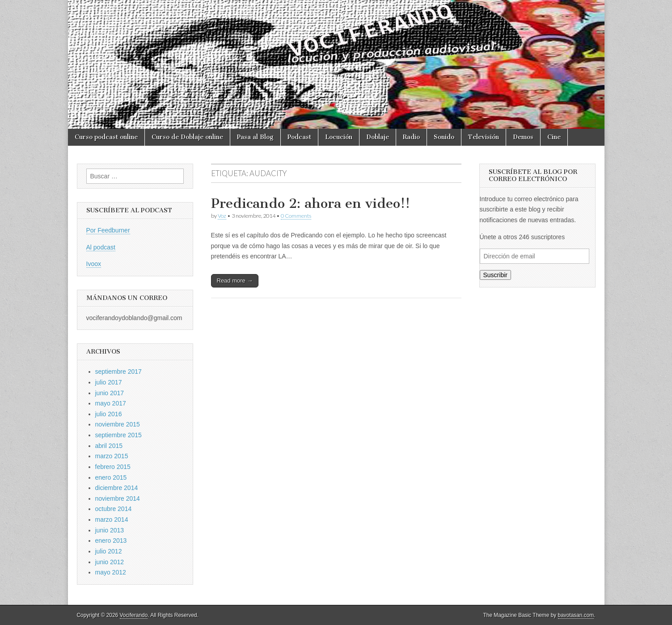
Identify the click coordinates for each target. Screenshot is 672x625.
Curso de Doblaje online (187, 137)
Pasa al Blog (255, 137)
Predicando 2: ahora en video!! (311, 203)
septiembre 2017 (118, 372)
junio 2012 (110, 562)
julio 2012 (109, 551)
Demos (523, 137)
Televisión (484, 137)
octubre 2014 (114, 509)
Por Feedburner (108, 230)
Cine (554, 137)
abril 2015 (109, 446)
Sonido (444, 137)
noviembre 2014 (118, 498)
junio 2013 (110, 530)
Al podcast (101, 247)
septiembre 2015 (118, 435)
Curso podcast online (106, 137)
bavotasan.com (576, 615)
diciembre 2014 (117, 488)
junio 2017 (110, 393)
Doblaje (378, 137)
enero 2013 (111, 541)
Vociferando (134, 615)
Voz (222, 216)
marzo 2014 (112, 519)
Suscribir (495, 275)
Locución (339, 137)
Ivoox (94, 264)
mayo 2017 (111, 403)
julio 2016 (109, 414)
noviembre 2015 (118, 424)
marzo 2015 (112, 456)
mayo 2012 (111, 572)
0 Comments (296, 216)
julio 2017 (109, 382)
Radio (411, 137)
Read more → (235, 281)
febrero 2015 (113, 467)
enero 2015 (111, 477)
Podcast (299, 137)
